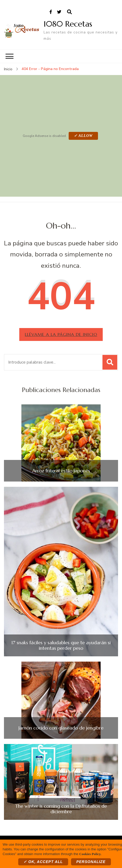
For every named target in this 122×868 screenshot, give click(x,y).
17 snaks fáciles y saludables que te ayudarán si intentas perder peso (61, 645)
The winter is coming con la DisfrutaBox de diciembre (61, 809)
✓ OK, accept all (43, 862)
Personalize (91, 862)
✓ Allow (83, 136)
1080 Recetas (68, 24)
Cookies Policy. (90, 854)
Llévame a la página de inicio (61, 334)
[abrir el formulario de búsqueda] (69, 12)
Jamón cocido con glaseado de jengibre (61, 728)
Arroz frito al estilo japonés (61, 471)
